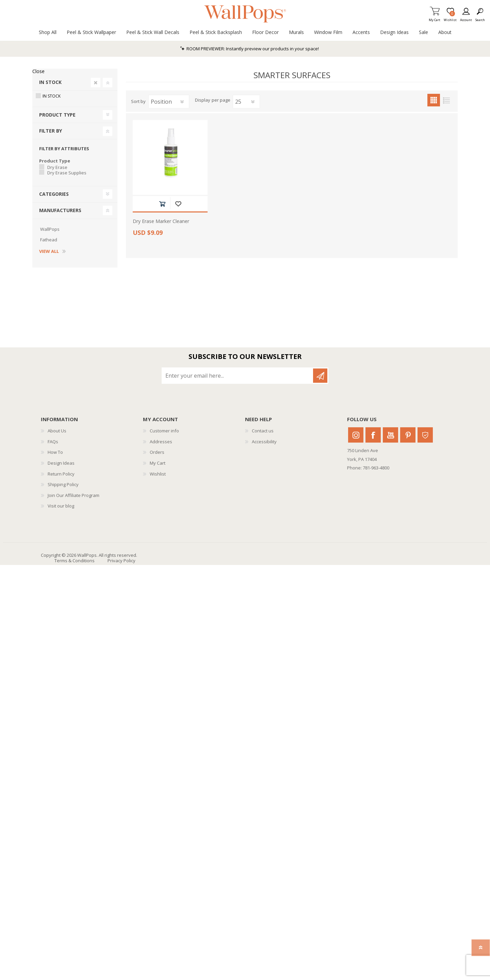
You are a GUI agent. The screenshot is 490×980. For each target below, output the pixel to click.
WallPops (50, 229)
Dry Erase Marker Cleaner (161, 221)
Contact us (263, 431)
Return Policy (61, 474)
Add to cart (162, 204)
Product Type (57, 115)
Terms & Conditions (75, 561)
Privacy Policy (121, 561)
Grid (434, 100)
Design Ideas (61, 463)
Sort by (138, 101)
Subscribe (320, 376)
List (446, 100)
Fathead (49, 240)
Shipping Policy (63, 484)
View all (49, 252)
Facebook (373, 435)
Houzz (425, 435)
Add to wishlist (178, 204)
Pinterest (408, 435)
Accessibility (264, 442)
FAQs (53, 442)
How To (55, 452)
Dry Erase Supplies (67, 173)
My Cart (435, 18)
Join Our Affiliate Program (73, 495)
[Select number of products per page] (246, 102)
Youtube (390, 435)
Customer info (164, 431)
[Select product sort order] (169, 102)
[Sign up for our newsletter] (238, 376)
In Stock (50, 82)
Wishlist (158, 474)
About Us (57, 431)
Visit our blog (61, 506)
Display (203, 100)
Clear (96, 83)
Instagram (356, 435)
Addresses (161, 442)
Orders (157, 452)
